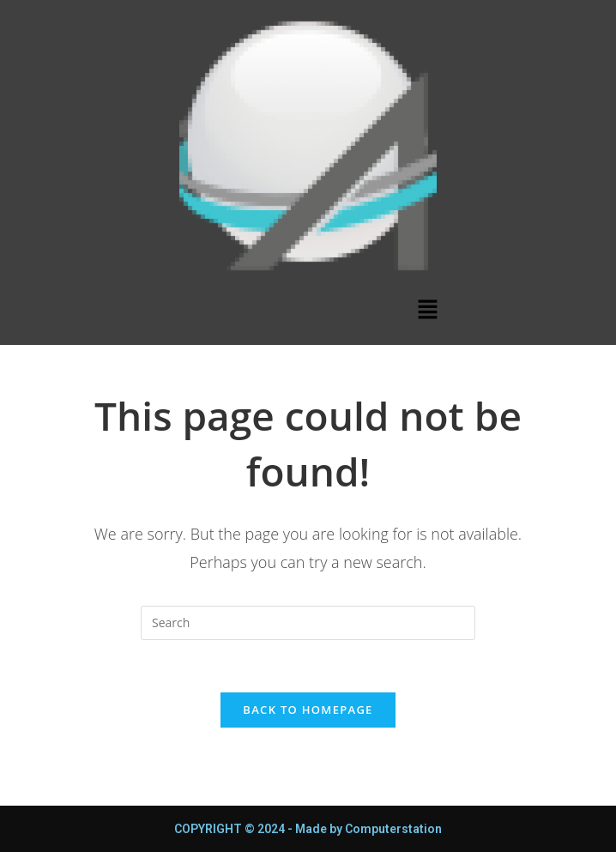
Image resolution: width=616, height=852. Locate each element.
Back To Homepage (308, 710)
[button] (427, 310)
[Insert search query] (308, 623)
